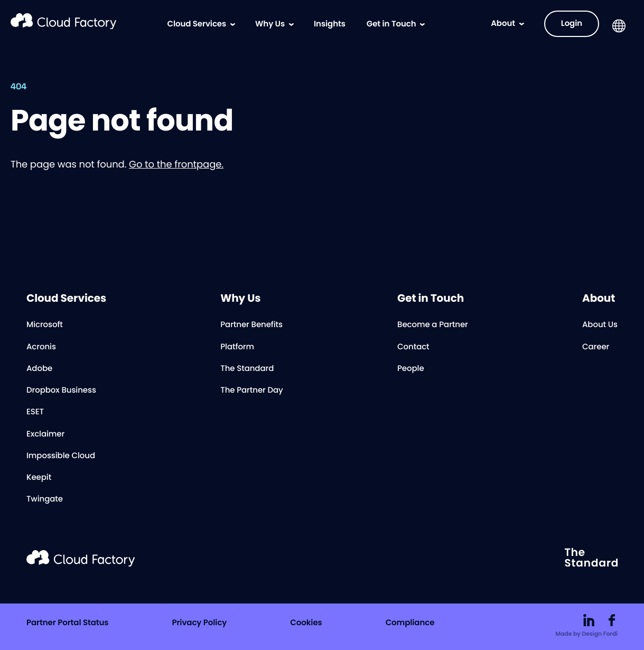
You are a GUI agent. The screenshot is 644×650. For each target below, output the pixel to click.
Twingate (45, 500)
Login (572, 24)
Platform (237, 347)
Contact (413, 347)
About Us (600, 325)
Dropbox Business (61, 391)
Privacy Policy (199, 623)
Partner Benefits (251, 325)
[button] (619, 26)
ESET (35, 412)
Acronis (41, 347)
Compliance (410, 623)
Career (596, 347)
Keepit (39, 478)
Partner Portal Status (67, 623)
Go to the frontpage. (176, 165)
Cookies (306, 623)
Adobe (39, 369)
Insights (330, 24)
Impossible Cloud (61, 456)
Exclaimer (45, 435)
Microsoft (45, 325)
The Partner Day (251, 391)
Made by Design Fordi (586, 634)
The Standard (247, 369)
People (411, 369)
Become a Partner (433, 325)
